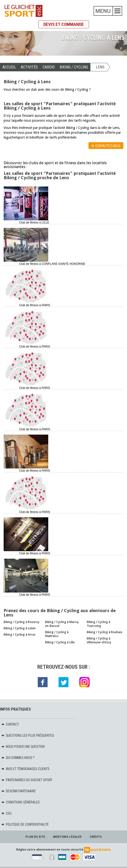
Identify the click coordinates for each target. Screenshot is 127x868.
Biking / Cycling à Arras (20, 634)
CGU (6, 813)
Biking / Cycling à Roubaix (105, 632)
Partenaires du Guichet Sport (27, 780)
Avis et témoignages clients (25, 769)
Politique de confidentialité (25, 824)
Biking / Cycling (74, 67)
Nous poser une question (23, 747)
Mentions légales (67, 837)
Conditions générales (20, 802)
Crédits (96, 837)
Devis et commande (64, 24)
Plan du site (35, 837)
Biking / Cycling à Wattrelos (57, 634)
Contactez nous (108, 146)
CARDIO (49, 67)
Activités (29, 67)
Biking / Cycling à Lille (60, 642)
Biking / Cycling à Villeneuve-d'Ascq (99, 640)
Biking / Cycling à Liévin (20, 628)
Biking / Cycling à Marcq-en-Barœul (62, 624)
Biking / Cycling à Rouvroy (21, 622)
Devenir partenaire (19, 791)
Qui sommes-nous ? (18, 758)
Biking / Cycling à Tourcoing (99, 624)
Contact (10, 724)
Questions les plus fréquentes (28, 735)
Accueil (9, 67)
